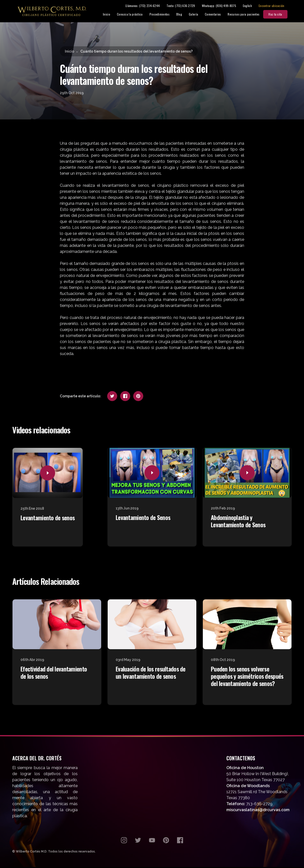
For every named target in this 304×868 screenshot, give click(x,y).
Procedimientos (164, 15)
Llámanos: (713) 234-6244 (147, 6)
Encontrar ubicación (276, 6)
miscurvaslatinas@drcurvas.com (258, 811)
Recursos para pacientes (248, 15)
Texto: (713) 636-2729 (185, 6)
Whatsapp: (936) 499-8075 (223, 6)
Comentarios (217, 15)
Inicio (111, 15)
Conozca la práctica (134, 15)
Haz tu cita (280, 15)
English (252, 6)
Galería (198, 15)
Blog (184, 15)
